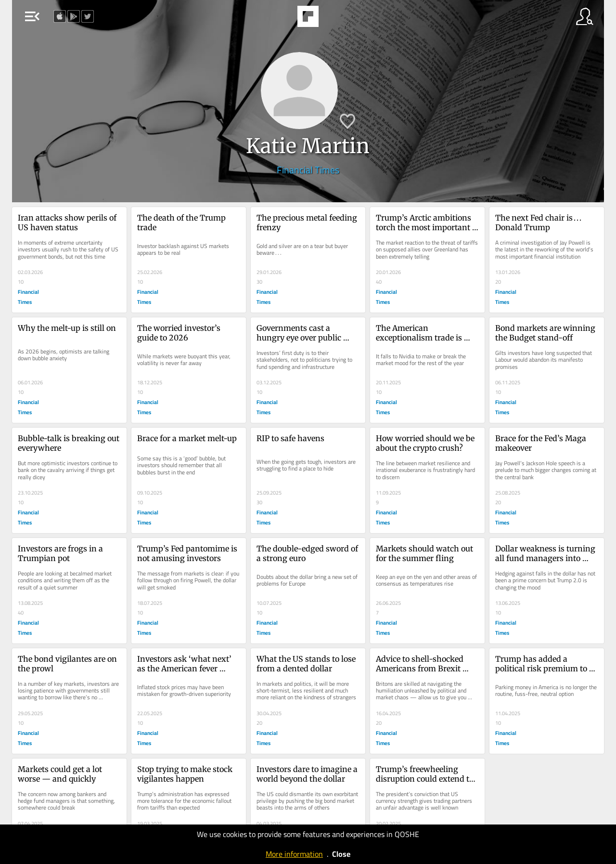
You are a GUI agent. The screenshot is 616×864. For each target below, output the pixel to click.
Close (341, 854)
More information (294, 854)
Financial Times (308, 170)
